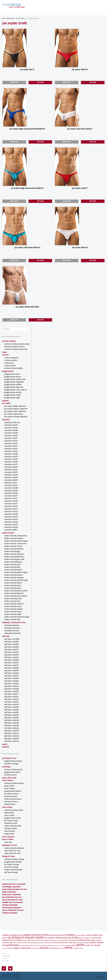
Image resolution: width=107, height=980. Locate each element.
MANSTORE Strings (11, 762)
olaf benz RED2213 (11, 661)
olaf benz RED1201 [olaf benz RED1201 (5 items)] (60, 945)
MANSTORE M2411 (11, 494)
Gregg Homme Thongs (13, 860)
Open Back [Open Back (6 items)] (68, 945)
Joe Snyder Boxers (12, 792)
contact (5, 958)
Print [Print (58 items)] (80, 944)
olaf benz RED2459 (12, 737)
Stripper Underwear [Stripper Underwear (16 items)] (22, 948)
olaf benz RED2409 (12, 729)
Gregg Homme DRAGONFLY (14, 380)
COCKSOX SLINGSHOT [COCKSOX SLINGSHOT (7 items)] (81, 935)
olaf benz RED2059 (12, 645)
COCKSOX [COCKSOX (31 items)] (70, 934)
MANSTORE (6, 418)
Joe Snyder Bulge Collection (15, 404)
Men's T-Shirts (8, 837)
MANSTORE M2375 (11, 483)
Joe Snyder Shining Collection (16, 415)
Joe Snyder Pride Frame (14, 412)
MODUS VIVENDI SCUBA (13, 605)
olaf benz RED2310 (12, 690)
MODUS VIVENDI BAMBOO (14, 536)
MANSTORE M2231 (11, 439)
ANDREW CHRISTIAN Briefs (14, 808)
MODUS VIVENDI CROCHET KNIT (15, 542)
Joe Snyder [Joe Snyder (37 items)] (38, 937)
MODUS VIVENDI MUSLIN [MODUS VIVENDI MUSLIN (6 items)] (19, 942)
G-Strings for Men (9, 756)
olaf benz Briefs (11, 827)
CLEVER (5, 350)
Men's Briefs (21, 18)
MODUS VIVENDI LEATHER (13, 568)
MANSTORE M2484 (11, 525)
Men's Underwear (8, 18)
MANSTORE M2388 (11, 486)
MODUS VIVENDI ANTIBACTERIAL (16, 534)
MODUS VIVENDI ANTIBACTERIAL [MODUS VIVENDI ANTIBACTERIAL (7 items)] (30, 940)
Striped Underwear (10, 911)
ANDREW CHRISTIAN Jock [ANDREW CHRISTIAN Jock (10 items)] (57, 935)
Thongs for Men (8, 855)
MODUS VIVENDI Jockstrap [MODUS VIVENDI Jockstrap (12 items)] (80, 940)
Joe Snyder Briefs (11, 819)
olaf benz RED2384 (12, 716)
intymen (6, 399)
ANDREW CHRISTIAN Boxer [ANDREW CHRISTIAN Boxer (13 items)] (12, 935)
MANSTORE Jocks (11, 773)
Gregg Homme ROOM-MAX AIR (16, 388)
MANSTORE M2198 (11, 431)
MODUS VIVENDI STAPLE (13, 612)
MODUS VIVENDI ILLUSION (13, 560)
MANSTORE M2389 (11, 489)
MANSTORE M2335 (11, 470)
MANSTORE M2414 (11, 497)
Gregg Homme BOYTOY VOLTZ (15, 377)
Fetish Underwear (9, 890)
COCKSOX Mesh (10, 364)
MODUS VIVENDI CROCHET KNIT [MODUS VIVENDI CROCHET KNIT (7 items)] (48, 940)
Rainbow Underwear (10, 903)
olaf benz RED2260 (12, 666)
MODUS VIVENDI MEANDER (14, 576)
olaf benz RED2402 (12, 721)
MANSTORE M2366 (11, 476)
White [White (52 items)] (68, 947)
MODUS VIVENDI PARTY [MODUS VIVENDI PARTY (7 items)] (32, 942)
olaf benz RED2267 (12, 674)
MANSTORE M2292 (11, 457)
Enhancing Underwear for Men (15, 887)
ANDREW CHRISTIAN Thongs (14, 857)
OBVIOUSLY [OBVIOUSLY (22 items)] (14, 945)
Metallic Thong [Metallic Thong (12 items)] (15, 940)
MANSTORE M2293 (11, 460)
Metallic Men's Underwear (13, 901)
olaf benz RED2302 (12, 679)
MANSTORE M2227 (11, 436)
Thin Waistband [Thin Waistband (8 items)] (54, 948)
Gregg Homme (8, 369)
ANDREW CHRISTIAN (9, 339)
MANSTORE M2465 (11, 520)
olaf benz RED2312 (11, 695)
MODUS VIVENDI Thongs (13, 868)
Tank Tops (8, 840)
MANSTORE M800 (11, 528)
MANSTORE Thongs (11, 865)
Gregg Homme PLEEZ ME (14, 385)
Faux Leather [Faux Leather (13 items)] (93, 935)
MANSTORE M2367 (11, 478)
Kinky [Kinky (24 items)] (75, 937)
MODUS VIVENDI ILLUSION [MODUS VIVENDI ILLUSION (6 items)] (63, 940)
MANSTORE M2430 (11, 512)
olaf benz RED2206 (12, 658)
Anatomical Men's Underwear (14, 882)
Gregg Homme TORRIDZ (13, 391)
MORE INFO (14, 83)
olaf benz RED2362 (12, 705)
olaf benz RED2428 (12, 734)
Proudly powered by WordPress (11, 977)
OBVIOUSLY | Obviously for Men (14, 621)
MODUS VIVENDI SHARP (13, 610)
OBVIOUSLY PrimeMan (13, 631)
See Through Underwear (12, 906)
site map (5, 960)
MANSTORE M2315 (11, 463)
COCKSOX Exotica (11, 358)
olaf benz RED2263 (12, 669)
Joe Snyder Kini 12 (27, 70)
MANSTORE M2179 (11, 426)
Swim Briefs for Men (12, 849)
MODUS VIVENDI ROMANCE (14, 602)
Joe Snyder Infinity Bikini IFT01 (27, 307)
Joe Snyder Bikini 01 (80, 70)
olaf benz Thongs (11, 870)
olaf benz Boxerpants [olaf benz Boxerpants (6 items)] (48, 945)
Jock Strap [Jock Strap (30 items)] (25, 937)
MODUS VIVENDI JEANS (13, 563)
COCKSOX (5, 353)
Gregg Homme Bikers (13, 789)
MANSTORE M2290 (11, 452)
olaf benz (6, 634)
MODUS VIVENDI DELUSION (14, 547)
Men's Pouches (8, 835)
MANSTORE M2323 (11, 465)
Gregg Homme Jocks (12, 770)
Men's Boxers (8, 779)
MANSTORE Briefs (11, 821)
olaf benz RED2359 (12, 700)
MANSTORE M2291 (11, 455)
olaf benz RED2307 (12, 684)
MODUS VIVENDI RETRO (13, 599)
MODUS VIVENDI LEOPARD (14, 573)
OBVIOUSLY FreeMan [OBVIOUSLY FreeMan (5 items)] (36, 945)
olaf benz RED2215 (11, 663)
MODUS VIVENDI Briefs (13, 824)
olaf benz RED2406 (12, 726)
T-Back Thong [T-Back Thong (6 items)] (35, 948)
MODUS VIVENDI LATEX (12, 565)
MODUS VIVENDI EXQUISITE (14, 552)
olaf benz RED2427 (12, 731)
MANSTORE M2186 (11, 428)
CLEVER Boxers (10, 787)
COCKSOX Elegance (11, 356)
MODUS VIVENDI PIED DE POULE (16, 589)
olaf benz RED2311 (11, 692)
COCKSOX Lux (9, 361)
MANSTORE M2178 (11, 423)
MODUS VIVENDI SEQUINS (14, 607)
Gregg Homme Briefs (13, 816)
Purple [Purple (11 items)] (87, 945)
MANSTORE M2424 (11, 510)
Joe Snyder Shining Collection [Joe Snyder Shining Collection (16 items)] (58, 937)
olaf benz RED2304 (12, 682)
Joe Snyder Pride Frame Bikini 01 (27, 248)
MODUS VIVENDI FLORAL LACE (14, 555)
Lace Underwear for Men (12, 895)
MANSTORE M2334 (11, 468)
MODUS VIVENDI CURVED (13, 544)
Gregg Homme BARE (12, 372)
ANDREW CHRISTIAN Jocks (14, 768)
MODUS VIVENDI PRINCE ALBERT (16, 594)
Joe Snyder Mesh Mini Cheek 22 (80, 129)
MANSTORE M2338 (11, 473)
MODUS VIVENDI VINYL (12, 618)
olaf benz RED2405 (12, 724)
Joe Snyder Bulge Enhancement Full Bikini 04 (27, 129)
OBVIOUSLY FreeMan (12, 629)
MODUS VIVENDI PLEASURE (14, 591)
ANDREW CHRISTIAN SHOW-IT (14, 345)
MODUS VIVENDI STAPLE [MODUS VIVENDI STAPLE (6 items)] (83, 942)
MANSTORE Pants (11, 795)
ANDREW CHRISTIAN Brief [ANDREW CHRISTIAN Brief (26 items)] (35, 934)
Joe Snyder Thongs (12, 863)
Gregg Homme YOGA (12, 396)
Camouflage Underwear (11, 885)
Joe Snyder (6, 401)
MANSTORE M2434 (11, 517)
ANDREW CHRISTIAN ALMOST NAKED (17, 342)
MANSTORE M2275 (11, 447)
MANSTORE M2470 (11, 523)
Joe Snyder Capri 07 (80, 188)
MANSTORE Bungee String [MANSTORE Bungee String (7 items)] (86, 937)
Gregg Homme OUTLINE (13, 383)
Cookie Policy (15, 975)
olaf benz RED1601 (12, 642)
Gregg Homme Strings (13, 759)
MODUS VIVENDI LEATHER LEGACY (16, 570)
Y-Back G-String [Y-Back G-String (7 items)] (78, 948)
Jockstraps (6, 765)
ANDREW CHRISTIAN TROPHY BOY (16, 347)
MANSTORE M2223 (11, 434)
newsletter (6, 956)
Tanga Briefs (9, 832)
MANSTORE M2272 (11, 442)
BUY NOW (40, 83)
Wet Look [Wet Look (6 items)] (62, 948)
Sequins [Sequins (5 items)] (4, 948)
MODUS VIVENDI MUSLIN (13, 581)
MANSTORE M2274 (11, 444)
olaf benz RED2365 (12, 708)
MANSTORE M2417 (11, 502)
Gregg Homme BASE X (13, 375)
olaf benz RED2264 (12, 671)
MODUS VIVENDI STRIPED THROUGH (17, 615)
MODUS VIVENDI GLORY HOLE (14, 557)
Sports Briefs (10, 829)
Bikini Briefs (9, 811)
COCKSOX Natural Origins (14, 366)
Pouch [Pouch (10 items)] (74, 945)
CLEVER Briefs (9, 814)
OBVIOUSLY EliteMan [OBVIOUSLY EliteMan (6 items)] (25, 945)
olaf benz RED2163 (12, 650)
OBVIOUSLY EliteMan (12, 624)
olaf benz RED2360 (12, 703)
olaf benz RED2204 (12, 656)
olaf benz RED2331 (11, 697)
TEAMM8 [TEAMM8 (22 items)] (44, 947)
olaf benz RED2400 (12, 718)
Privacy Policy (6, 975)
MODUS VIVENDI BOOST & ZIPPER (16, 539)
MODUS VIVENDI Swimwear (14, 846)
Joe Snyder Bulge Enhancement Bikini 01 (27, 188)
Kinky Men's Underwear (12, 893)
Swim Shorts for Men (13, 851)
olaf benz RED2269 (12, 677)
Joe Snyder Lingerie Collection (16, 407)
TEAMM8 (6, 745)
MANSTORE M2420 (11, 504)
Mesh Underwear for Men (13, 898)
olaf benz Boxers (11, 800)
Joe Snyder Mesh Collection (15, 410)
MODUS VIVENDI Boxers (13, 797)
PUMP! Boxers (10, 802)
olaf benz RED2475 (12, 739)
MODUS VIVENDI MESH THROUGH (16, 578)
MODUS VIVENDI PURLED (13, 597)
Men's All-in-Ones (9, 776)
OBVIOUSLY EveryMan (12, 626)
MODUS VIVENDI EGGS (12, 550)
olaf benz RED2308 (12, 687)
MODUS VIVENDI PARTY (13, 584)
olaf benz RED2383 (12, 713)
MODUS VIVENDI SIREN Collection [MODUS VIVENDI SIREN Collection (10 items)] (64, 942)
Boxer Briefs (9, 784)
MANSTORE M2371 (11, 481)
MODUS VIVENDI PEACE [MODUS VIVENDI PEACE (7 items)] (46, 942)
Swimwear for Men (10, 843)
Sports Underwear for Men (13, 908)
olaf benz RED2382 (12, 711)
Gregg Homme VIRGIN (13, 393)
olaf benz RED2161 (11, 648)
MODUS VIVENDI (8, 531)
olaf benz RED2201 (12, 653)
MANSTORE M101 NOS (12, 421)
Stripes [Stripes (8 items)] (9, 948)
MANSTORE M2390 (11, 491)
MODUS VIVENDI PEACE (13, 586)
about (4, 953)
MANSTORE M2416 (11, 499)
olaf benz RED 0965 (12, 637)
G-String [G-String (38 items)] (13, 937)
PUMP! (5, 742)
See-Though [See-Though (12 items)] (95, 945)
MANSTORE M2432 (11, 515)
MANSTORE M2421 (11, 507)
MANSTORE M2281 (11, 449)
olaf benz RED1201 (11, 640)
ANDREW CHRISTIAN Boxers (14, 781)
